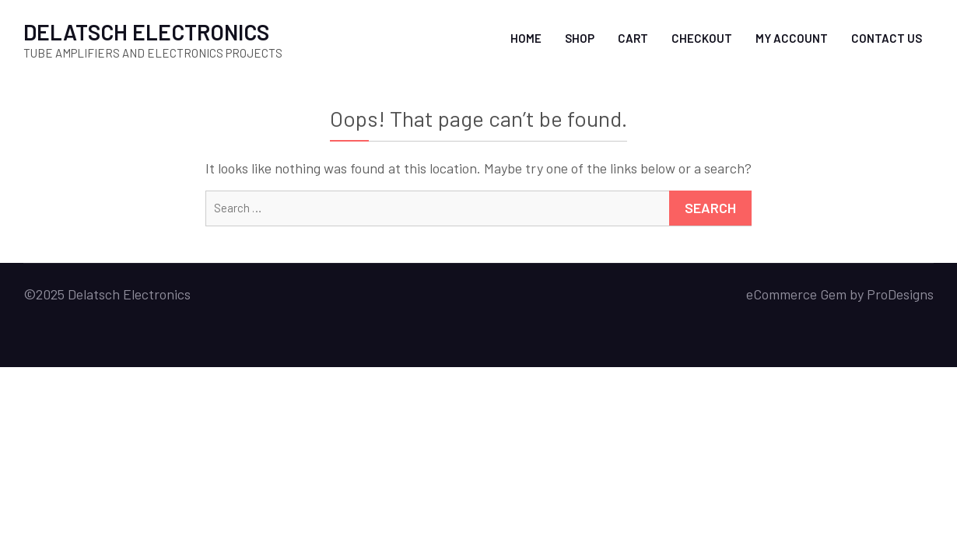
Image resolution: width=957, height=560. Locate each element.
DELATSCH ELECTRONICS (146, 32)
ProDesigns (900, 294)
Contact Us (887, 38)
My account (792, 38)
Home (526, 38)
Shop (580, 38)
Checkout (702, 38)
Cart (633, 38)
